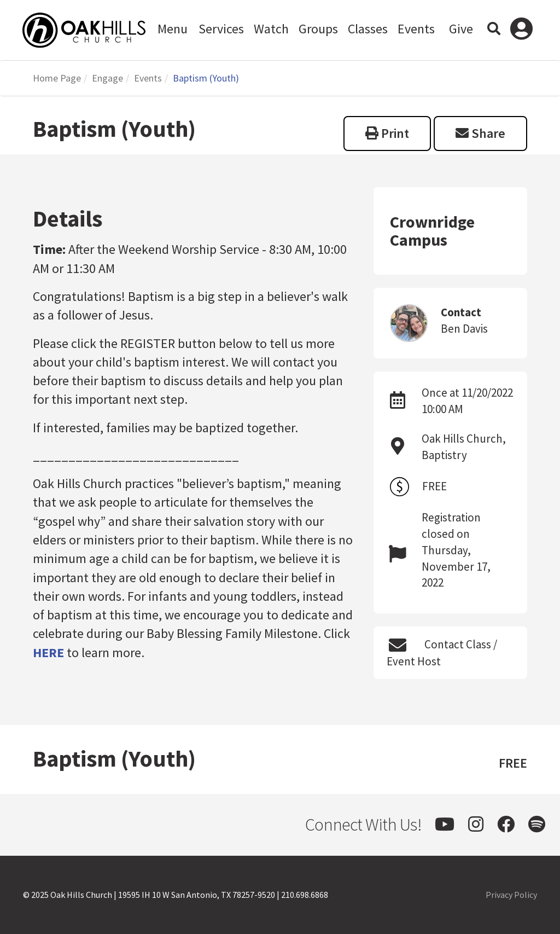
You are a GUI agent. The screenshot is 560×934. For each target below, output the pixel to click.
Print (387, 133)
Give (461, 29)
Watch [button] (271, 29)
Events (416, 29)
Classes (368, 29)
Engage (107, 78)
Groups (318, 29)
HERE (48, 652)
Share (480, 133)
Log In (521, 30)
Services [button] (221, 29)
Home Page (57, 78)
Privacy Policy (511, 895)
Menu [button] (173, 29)
